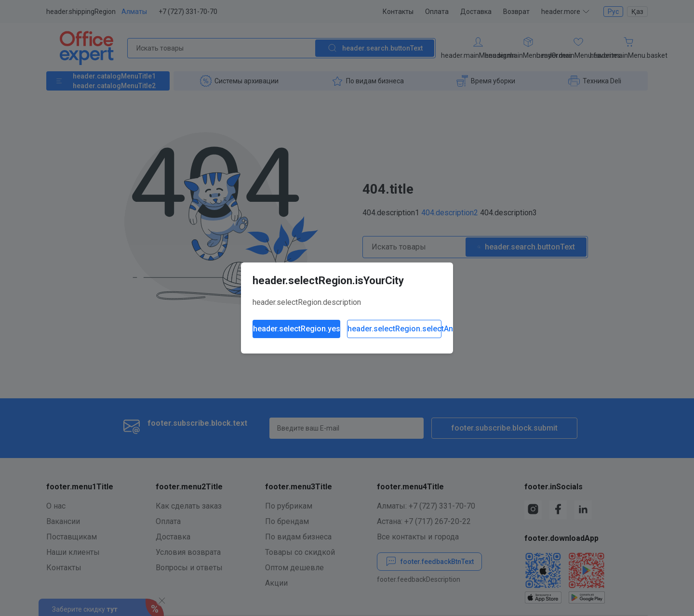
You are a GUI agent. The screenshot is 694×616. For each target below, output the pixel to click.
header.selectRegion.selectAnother (394, 329)
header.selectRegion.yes (297, 329)
